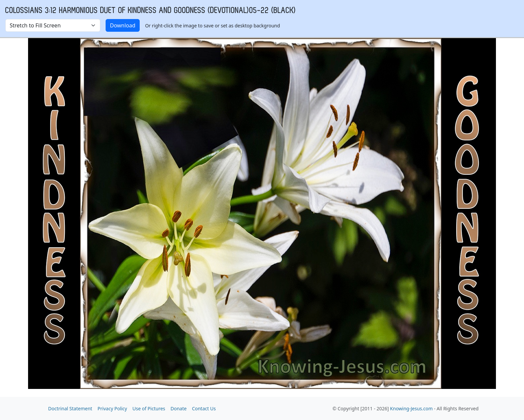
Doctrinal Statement (70, 408)
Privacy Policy (112, 408)
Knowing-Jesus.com (411, 408)
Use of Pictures (149, 408)
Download (123, 25)
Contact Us (204, 408)
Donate (178, 408)
